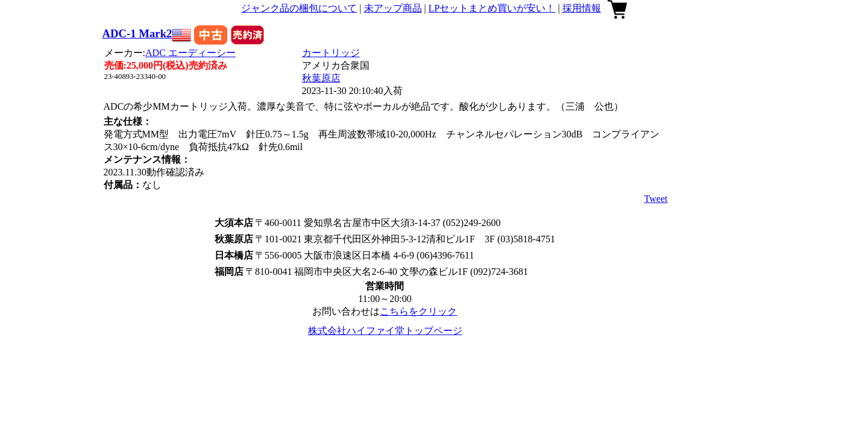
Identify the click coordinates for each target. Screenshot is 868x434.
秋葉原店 (321, 78)
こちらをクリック (418, 311)
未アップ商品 (393, 8)
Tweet (656, 199)
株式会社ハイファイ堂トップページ (385, 331)
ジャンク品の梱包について (299, 8)
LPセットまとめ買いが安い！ (492, 8)
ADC (190, 53)
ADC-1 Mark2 (137, 33)
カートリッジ (331, 53)
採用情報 (582, 8)
